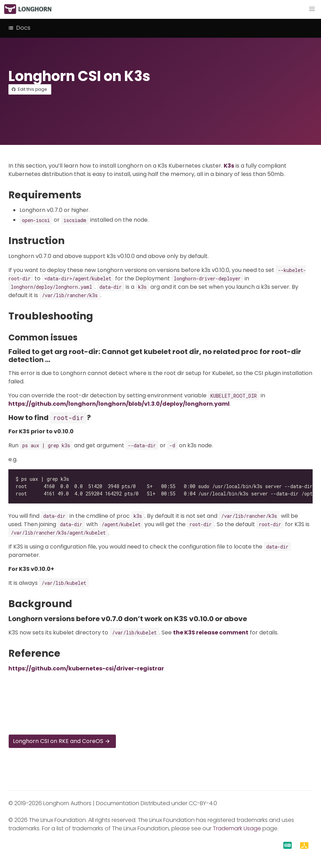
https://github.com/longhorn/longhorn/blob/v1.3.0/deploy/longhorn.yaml (119, 404)
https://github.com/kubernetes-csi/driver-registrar (86, 668)
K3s (229, 166)
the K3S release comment (211, 632)
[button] (312, 9)
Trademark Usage (237, 828)
